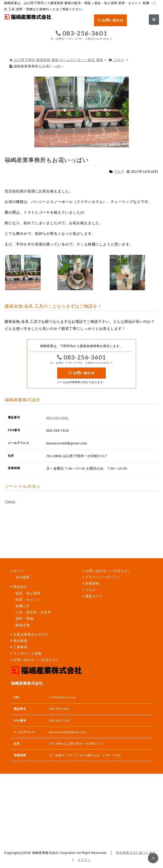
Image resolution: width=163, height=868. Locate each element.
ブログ (119, 172)
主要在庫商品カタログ (31, 634)
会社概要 (23, 577)
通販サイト (94, 596)
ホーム (19, 571)
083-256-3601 (81, 35)
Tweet (10, 502)
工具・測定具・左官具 (33, 612)
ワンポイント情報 (27, 654)
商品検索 (20, 641)
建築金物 (23, 625)
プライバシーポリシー (103, 577)
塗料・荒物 (24, 619)
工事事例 (20, 647)
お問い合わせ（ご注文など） (36, 660)
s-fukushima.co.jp (62, 697)
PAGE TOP (153, 858)
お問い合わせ (110, 20)
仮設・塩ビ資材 (28, 593)
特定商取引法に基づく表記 (136, 853)
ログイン (84, 860)
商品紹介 (20, 587)
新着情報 (92, 584)
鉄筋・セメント (28, 600)
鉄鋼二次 (23, 606)
